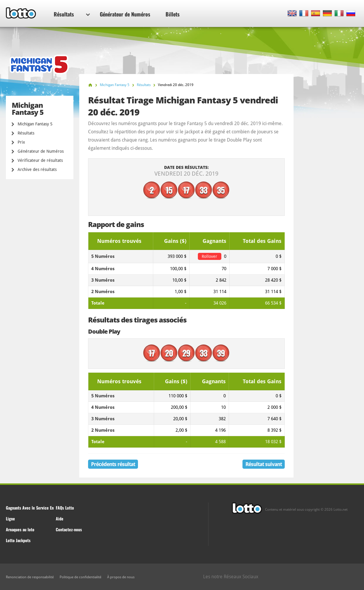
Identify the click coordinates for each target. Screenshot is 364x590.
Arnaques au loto (20, 529)
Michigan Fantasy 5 (35, 124)
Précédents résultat (113, 464)
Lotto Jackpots (18, 540)
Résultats (72, 14)
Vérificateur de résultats (40, 160)
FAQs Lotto (65, 508)
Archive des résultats (37, 169)
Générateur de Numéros (125, 14)
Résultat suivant (264, 464)
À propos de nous (121, 577)
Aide (60, 518)
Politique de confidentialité (80, 577)
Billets (173, 14)
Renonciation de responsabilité (30, 577)
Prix (21, 142)
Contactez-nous (69, 529)
